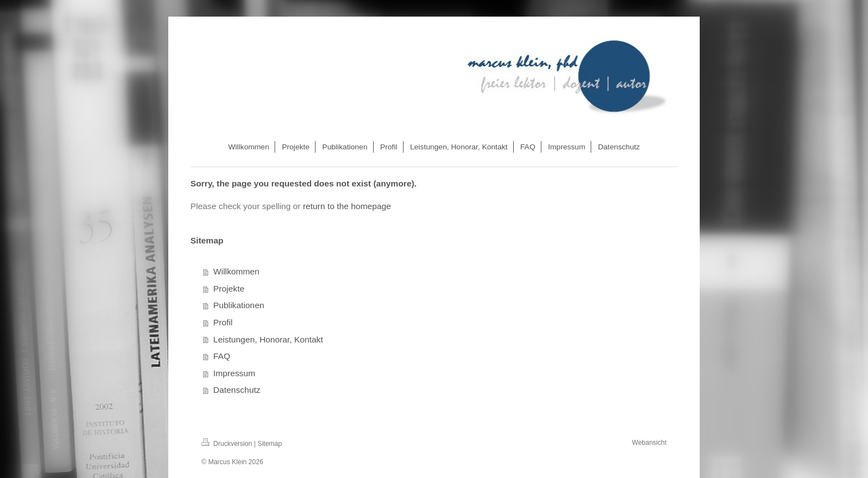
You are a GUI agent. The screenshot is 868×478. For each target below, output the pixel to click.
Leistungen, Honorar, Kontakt (268, 339)
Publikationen (239, 305)
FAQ (222, 356)
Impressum (234, 373)
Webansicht (649, 443)
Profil (223, 322)
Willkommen (236, 271)
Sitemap (270, 444)
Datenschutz (237, 390)
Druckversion (228, 444)
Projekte (229, 289)
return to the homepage (347, 206)
